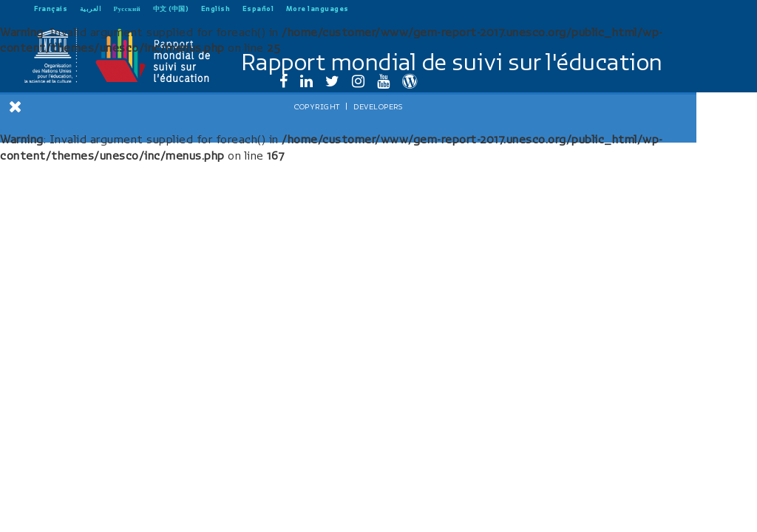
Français (51, 8)
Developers (140, 500)
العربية (91, 8)
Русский (128, 8)
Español (258, 8)
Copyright (80, 500)
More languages (318, 8)
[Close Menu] (16, 106)
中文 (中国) (171, 8)
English (216, 8)
